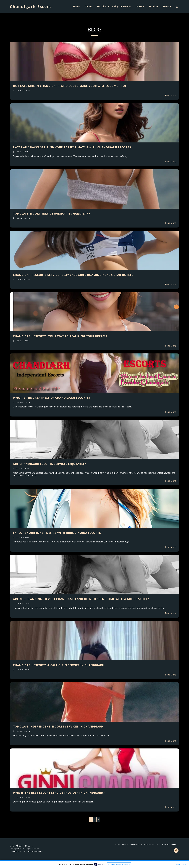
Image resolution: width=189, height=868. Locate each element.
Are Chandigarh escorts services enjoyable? (50, 464)
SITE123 (23, 851)
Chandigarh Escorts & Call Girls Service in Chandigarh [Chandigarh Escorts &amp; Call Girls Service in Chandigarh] (59, 665)
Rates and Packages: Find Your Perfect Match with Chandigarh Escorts (72, 147)
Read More (171, 95)
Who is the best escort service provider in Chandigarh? (59, 793)
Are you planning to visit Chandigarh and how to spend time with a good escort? (81, 599)
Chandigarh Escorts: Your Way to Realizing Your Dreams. (61, 336)
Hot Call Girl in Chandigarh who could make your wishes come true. (70, 86)
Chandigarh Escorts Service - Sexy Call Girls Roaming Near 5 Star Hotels (73, 275)
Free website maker (35, 851)
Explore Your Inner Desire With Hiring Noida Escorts (57, 533)
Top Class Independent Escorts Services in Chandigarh (58, 726)
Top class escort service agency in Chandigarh (52, 213)
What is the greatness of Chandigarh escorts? (52, 398)
